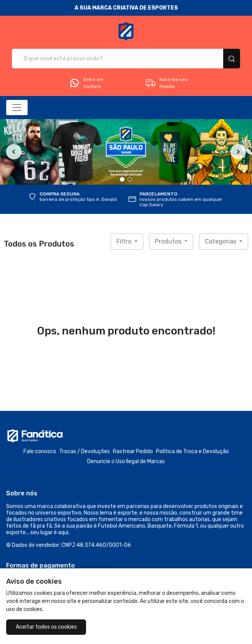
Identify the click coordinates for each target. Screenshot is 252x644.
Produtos (169, 241)
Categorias (221, 241)
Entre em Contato (86, 83)
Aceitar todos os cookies (46, 627)
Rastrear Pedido (133, 451)
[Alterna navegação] (17, 108)
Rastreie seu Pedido (166, 83)
